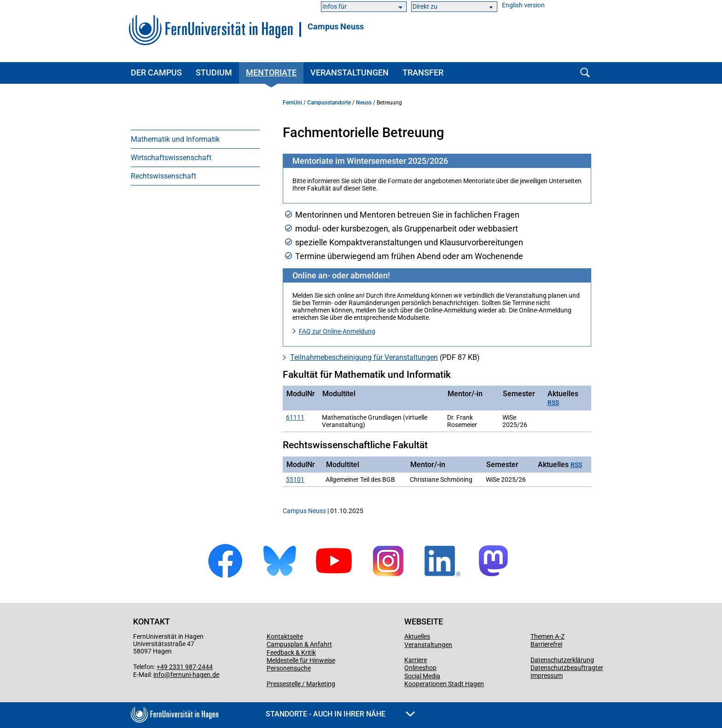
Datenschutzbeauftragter (567, 668)
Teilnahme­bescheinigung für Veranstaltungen (364, 357)
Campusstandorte (329, 103)
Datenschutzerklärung (562, 660)
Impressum (547, 676)
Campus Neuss (336, 27)
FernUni (292, 103)
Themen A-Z (547, 636)
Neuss (364, 103)
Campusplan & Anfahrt (299, 644)
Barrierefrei (546, 644)
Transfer (423, 72)
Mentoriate (271, 72)
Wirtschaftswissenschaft (171, 158)
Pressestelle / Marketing (301, 684)
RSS (553, 403)
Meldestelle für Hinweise (301, 660)
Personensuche (289, 668)
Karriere (416, 660)
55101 (295, 480)
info (159, 675)
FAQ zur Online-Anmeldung (337, 331)
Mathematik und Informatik (175, 139)
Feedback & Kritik (291, 653)
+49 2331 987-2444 (185, 667)
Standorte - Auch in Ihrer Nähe (340, 714)
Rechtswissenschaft (163, 176)
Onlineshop (420, 668)
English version (523, 5)
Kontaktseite (285, 636)
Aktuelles (417, 636)
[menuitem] (195, 139)
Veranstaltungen (349, 72)
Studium (214, 72)
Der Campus (156, 72)
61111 (295, 417)
